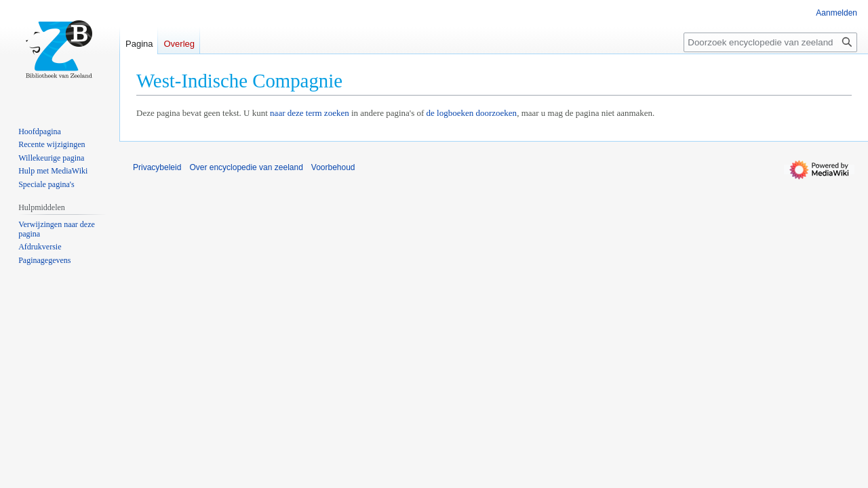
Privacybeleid (157, 167)
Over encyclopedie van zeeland (246, 167)
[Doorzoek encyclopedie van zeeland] (770, 42)
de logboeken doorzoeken (472, 113)
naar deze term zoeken (310, 113)
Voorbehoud (333, 167)
